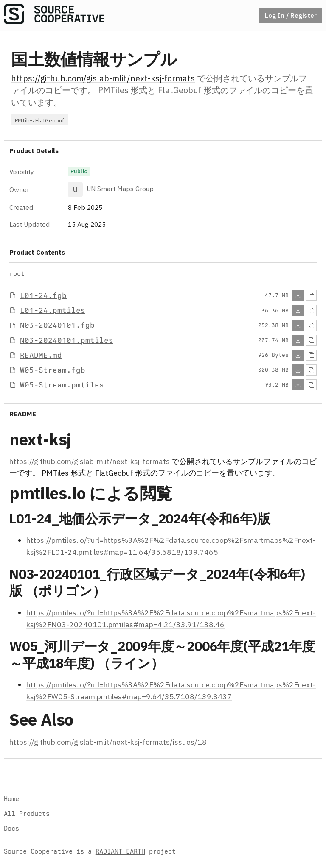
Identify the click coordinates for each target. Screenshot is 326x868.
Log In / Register (291, 15)
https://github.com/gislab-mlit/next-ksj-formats (103, 78)
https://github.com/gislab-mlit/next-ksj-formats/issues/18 (108, 742)
